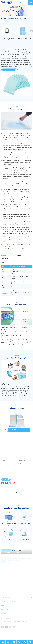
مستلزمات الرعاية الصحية (20, 18)
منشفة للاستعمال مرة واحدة (24, 540)
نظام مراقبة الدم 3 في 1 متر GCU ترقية (9, 39)
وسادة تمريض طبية (9, 21)
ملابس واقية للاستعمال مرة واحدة (24, 39)
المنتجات (10, 18)
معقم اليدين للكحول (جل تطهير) (24, 524)
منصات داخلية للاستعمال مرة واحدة (9, 540)
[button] (32, 31)
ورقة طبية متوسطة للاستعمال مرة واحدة (9, 524)
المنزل (5, 18)
